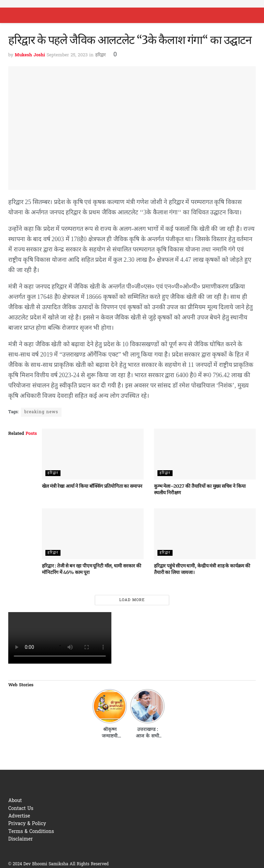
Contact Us (21, 809)
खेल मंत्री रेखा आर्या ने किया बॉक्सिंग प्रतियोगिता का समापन (92, 486)
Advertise (19, 816)
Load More (132, 600)
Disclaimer (20, 839)
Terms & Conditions (31, 832)
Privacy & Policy (27, 824)
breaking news (41, 412)
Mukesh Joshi (30, 55)
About (15, 801)
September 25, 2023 (67, 55)
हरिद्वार (100, 55)
